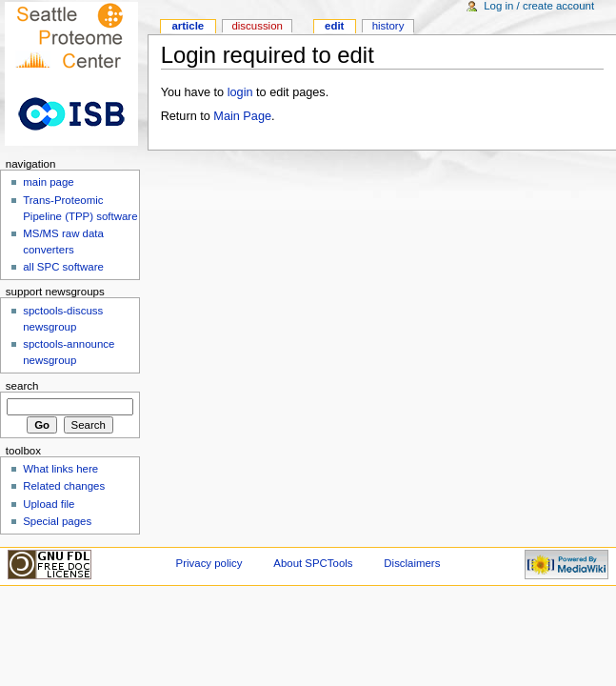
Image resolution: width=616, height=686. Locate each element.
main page (49, 182)
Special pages (57, 521)
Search (22, 386)
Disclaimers (412, 563)
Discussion (257, 26)
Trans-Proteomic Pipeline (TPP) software (80, 208)
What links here (60, 469)
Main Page (242, 116)
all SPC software (63, 267)
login (240, 92)
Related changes (64, 486)
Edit (334, 26)
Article (188, 26)
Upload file (49, 504)
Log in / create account (539, 6)
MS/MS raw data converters (63, 242)
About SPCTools (313, 563)
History (388, 26)
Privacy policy (209, 563)
